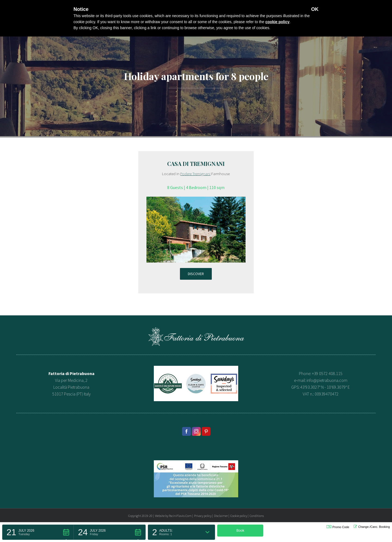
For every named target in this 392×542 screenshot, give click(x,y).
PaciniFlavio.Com (180, 516)
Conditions (257, 516)
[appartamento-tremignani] (196, 200)
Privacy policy (203, 516)
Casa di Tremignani (196, 164)
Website (160, 516)
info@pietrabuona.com (327, 380)
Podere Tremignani (195, 174)
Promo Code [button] (338, 527)
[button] (38, 532)
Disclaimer (221, 516)
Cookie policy (239, 516)
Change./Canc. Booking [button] (372, 527)
